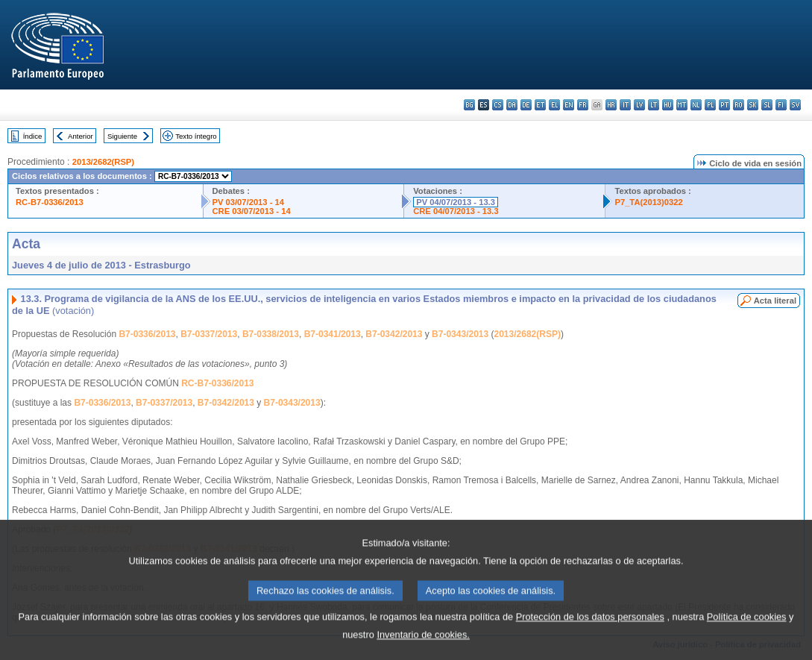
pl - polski (710, 105)
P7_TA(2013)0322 (648, 202)
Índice (33, 136)
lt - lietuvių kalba (654, 105)
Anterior (81, 136)
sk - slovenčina (753, 105)
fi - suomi (781, 105)
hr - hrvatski (611, 105)
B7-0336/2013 (147, 334)
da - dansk (512, 105)
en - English (569, 105)
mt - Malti (682, 105)
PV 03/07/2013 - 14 (248, 202)
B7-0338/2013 (271, 334)
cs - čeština (498, 105)
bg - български (469, 105)
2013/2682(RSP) (103, 162)
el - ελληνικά (554, 105)
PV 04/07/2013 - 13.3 (456, 202)
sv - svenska (795, 105)
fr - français (583, 105)
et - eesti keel (540, 105)
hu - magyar (668, 105)
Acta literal (775, 301)
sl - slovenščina (767, 105)
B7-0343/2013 (460, 334)
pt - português (724, 105)
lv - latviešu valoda (639, 105)
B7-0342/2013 (394, 334)
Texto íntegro (196, 136)
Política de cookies (747, 635)
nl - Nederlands (696, 105)
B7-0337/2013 (209, 334)
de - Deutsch (526, 105)
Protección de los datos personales (590, 635)
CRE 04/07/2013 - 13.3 (456, 211)
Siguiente (122, 136)
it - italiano (625, 105)
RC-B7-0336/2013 (50, 202)
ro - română (739, 105)
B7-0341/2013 (333, 334)
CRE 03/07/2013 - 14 (252, 211)
